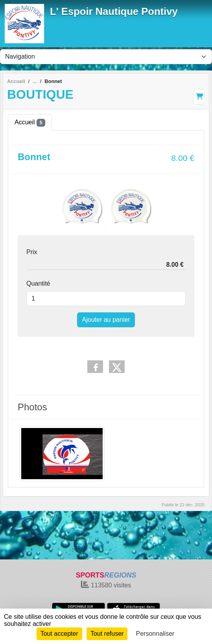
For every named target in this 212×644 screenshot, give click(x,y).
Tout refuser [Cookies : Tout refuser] (107, 634)
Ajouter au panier (106, 320)
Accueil (30, 123)
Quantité (38, 283)
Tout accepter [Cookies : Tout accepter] (59, 634)
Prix (32, 252)
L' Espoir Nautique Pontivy (114, 11)
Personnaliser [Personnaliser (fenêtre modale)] (155, 634)
